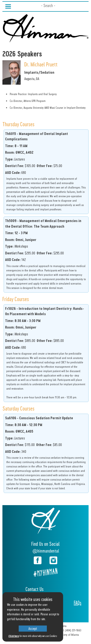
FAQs (78, 603)
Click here (14, 636)
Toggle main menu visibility (8, 6)
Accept (33, 628)
